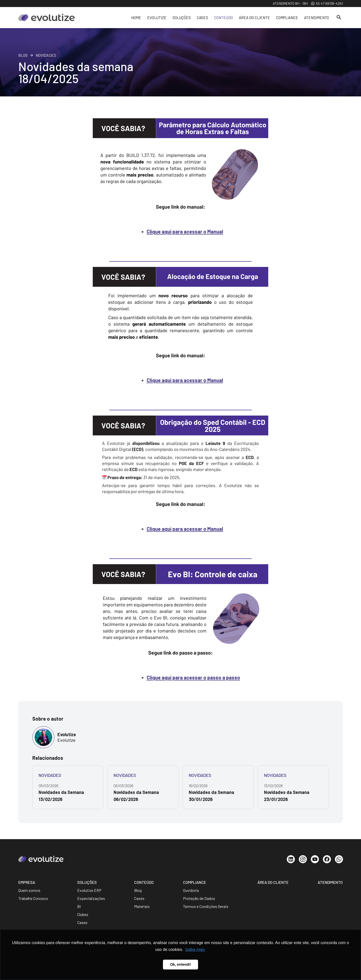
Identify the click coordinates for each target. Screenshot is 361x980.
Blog (23, 55)
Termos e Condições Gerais (206, 906)
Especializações (91, 898)
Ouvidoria (191, 890)
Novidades (46, 55)
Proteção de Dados (199, 898)
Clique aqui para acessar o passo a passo (193, 677)
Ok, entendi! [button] (180, 964)
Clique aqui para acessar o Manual (185, 232)
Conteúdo (223, 18)
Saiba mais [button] (195, 949)
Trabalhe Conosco (33, 898)
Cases (202, 18)
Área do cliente (254, 18)
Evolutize (157, 18)
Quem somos (29, 890)
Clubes (83, 914)
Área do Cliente (273, 882)
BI (79, 906)
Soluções (182, 18)
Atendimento (317, 18)
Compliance (287, 18)
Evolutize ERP (89, 890)
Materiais (142, 906)
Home (136, 18)
